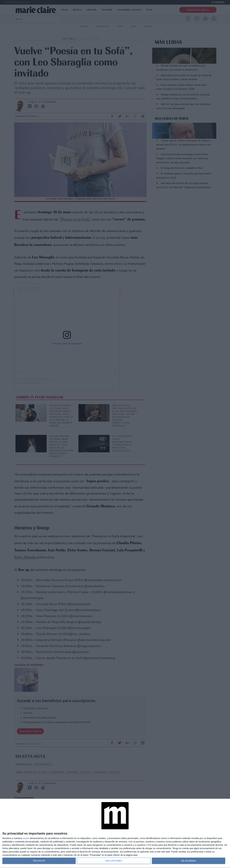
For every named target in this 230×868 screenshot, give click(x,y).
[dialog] (115, 833)
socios (26, 838)
